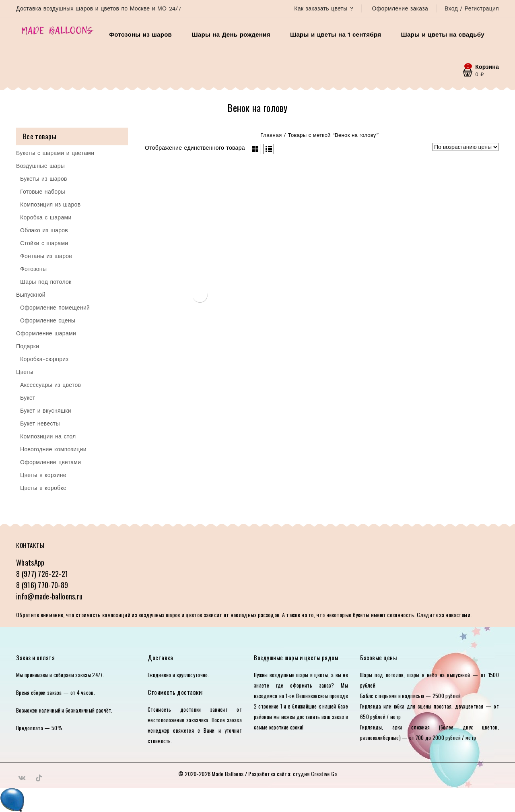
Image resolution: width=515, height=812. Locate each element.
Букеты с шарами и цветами (55, 153)
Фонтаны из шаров (46, 256)
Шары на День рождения (231, 35)
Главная (271, 135)
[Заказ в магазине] (466, 147)
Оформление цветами (50, 462)
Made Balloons (228, 774)
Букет (28, 398)
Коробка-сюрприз (44, 359)
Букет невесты (40, 424)
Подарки (28, 346)
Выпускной (31, 295)
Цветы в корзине (43, 475)
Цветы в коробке (43, 488)
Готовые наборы (43, 192)
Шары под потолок (46, 282)
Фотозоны (33, 269)
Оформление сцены (48, 320)
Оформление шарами (46, 333)
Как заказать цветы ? (324, 8)
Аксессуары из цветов (50, 385)
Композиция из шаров (50, 205)
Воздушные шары (40, 166)
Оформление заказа (400, 8)
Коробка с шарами (46, 217)
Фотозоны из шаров (140, 35)
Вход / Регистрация (472, 8)
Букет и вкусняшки (46, 411)
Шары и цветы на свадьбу (443, 35)
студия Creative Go (315, 774)
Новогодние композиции (53, 449)
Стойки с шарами (44, 243)
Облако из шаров (44, 230)
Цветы (25, 372)
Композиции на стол (48, 436)
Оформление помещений (55, 308)
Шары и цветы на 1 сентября (336, 35)
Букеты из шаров (44, 179)
